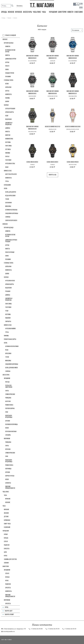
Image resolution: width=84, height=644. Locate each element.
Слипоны (8, 217)
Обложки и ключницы (11, 424)
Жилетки (8, 135)
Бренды (4, 12)
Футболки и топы (10, 164)
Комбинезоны (9, 139)
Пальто (7, 66)
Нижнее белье (8, 171)
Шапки (7, 102)
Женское (11, 12)
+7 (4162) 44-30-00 (36, 629)
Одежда (6, 105)
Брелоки (8, 421)
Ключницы (8, 469)
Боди (7, 116)
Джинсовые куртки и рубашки (11, 241)
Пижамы (8, 153)
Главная (9, 18)
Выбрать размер (9, 615)
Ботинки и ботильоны (11, 210)
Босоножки (8, 203)
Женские (6, 513)
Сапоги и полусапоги (11, 221)
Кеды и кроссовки (10, 196)
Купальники (7, 185)
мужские (8, 499)
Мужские (6, 510)
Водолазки (8, 119)
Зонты (7, 391)
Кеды (7, 350)
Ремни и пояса (9, 405)
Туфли (7, 199)
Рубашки (8, 291)
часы (5, 495)
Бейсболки (8, 87)
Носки (7, 428)
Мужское (19, 12)
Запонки (6, 563)
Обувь (6, 189)
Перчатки (8, 449)
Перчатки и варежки (11, 432)
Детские (6, 517)
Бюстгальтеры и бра (11, 174)
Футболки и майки (10, 329)
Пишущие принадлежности (10, 487)
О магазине (79, 12)
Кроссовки (8, 354)
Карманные (7, 520)
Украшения (53, 12)
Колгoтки (8, 401)
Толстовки (8, 160)
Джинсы (8, 128)
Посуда (7, 382)
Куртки (7, 62)
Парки (7, 70)
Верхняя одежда (9, 43)
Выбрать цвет (9, 611)
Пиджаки (8, 318)
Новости (70, 12)
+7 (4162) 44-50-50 (69, 629)
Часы (44, 12)
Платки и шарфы (10, 409)
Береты (7, 91)
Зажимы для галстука (10, 559)
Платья (7, 157)
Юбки (7, 167)
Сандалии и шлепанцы (12, 213)
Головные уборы (9, 80)
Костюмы (8, 142)
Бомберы (8, 47)
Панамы (7, 98)
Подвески (7, 545)
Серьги (6, 542)
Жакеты (7, 132)
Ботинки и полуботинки (12, 346)
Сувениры (8, 435)
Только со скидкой (10, 35)
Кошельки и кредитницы (9, 416)
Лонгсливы (8, 146)
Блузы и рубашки (10, 109)
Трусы (7, 181)
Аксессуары (27, 12)
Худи (7, 311)
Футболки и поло (10, 281)
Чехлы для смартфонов (9, 386)
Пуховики (8, 77)
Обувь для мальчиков (11, 368)
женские (8, 502)
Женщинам (7, 378)
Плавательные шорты (10, 339)
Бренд (7, 607)
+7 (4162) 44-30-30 (52, 629)
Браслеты (7, 549)
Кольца (6, 538)
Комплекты (8, 94)
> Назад (3, 18)
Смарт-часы (7, 524)
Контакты (20, 6)
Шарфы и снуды (10, 476)
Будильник (7, 527)
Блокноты (8, 483)
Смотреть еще (53, 175)
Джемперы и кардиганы (9, 124)
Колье (6, 556)
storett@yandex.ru (8, 632)
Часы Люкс (37, 12)
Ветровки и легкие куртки (10, 51)
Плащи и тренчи (10, 73)
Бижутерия (62, 12)
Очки (7, 412)
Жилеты (8, 55)
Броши (6, 534)
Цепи (5, 552)
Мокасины (8, 206)
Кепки (7, 84)
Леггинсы (8, 149)
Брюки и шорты (10, 112)
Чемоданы (8, 398)
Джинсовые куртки (11, 59)
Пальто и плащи (10, 252)
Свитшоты (8, 322)
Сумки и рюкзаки (10, 394)
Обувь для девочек (11, 192)
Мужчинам (7, 439)
